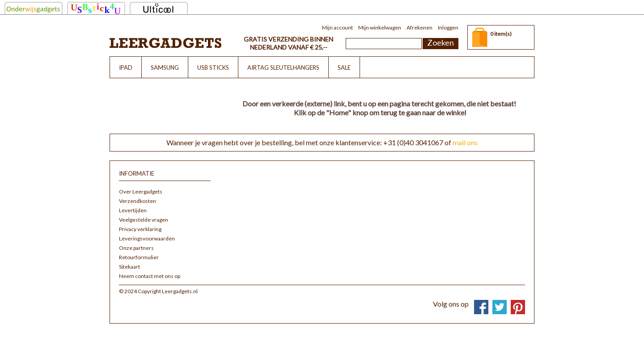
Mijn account (337, 27)
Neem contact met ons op (150, 276)
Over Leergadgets (141, 192)
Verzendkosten (138, 201)
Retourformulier (139, 257)
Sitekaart (129, 267)
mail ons (465, 142)
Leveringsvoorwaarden (147, 238)
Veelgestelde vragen (144, 220)
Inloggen (448, 27)
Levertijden (133, 210)
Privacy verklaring (140, 229)
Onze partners (136, 248)
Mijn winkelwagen (380, 27)
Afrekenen (419, 27)
